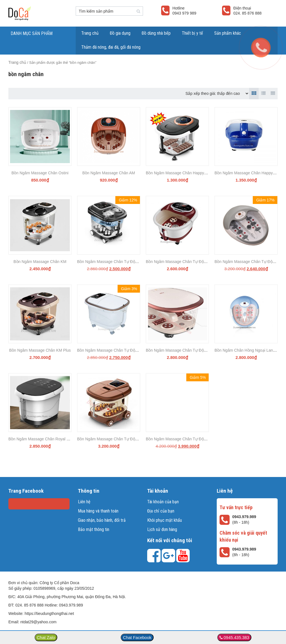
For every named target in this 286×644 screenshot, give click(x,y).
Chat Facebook (137, 637)
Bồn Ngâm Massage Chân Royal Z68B (42, 439)
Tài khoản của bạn (163, 502)
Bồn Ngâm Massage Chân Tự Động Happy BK (118, 350)
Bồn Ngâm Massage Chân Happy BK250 (250, 173)
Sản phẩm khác (228, 33)
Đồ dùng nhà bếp (156, 33)
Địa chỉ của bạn (161, 511)
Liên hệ (84, 502)
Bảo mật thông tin (94, 529)
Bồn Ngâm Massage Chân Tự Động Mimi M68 (186, 350)
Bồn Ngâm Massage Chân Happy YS (178, 173)
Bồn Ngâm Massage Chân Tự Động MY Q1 (115, 439)
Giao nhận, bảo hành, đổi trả (102, 520)
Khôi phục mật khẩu (165, 520)
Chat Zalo (46, 637)
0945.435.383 (236, 637)
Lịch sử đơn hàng (162, 529)
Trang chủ (90, 33)
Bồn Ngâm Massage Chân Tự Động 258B (182, 262)
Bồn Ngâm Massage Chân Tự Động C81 (181, 439)
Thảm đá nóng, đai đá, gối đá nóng (111, 47)
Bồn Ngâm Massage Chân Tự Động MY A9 (115, 262)
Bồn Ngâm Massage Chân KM (40, 262)
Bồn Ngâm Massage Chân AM (109, 173)
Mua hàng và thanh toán (98, 511)
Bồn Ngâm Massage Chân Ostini (40, 173)
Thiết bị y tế (192, 33)
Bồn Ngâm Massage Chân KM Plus (40, 350)
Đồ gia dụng (120, 33)
